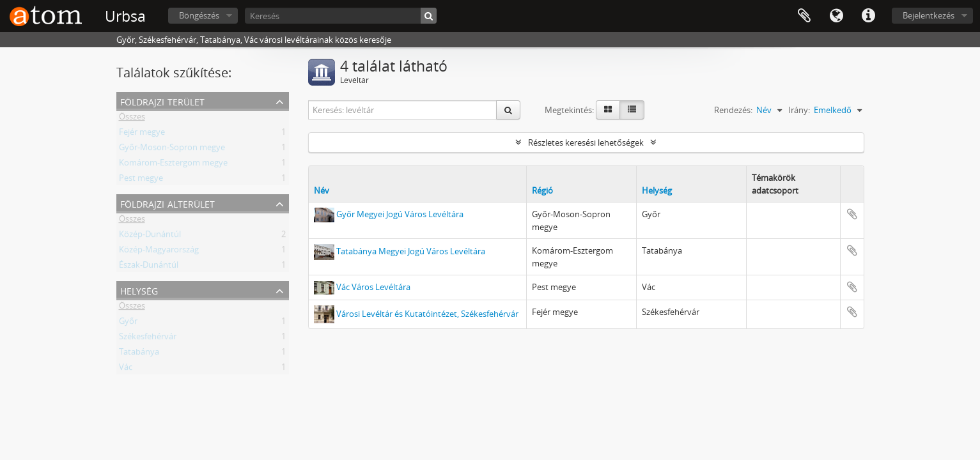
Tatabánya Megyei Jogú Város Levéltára (411, 251)
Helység (139, 290)
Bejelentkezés (929, 15)
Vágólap (804, 16)
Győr (128, 323)
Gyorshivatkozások (868, 16)
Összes (132, 119)
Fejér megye (142, 134)
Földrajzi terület (162, 101)
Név (322, 190)
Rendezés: (733, 110)
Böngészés (199, 15)
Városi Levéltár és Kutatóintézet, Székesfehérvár (427, 313)
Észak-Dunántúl (149, 267)
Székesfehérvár (148, 339)
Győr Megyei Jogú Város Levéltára (400, 214)
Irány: (799, 110)
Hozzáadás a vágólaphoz (852, 214)
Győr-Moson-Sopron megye (172, 149)
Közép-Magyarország (159, 252)
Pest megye (141, 180)
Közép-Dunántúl (150, 236)
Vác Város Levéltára (373, 287)
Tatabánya (139, 354)
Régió (542, 190)
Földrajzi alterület (167, 203)
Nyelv (836, 16)
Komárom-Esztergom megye (173, 165)
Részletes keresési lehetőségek (586, 142)
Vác (126, 369)
